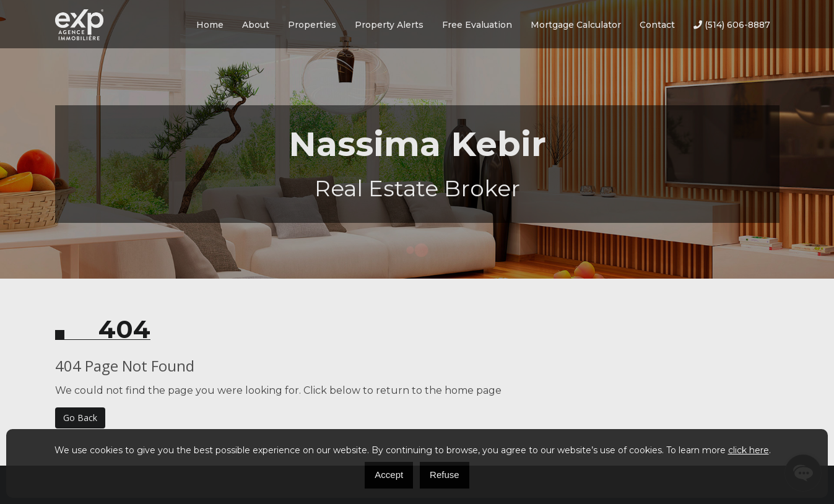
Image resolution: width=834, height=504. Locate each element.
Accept (389, 475)
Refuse (445, 475)
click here (749, 450)
